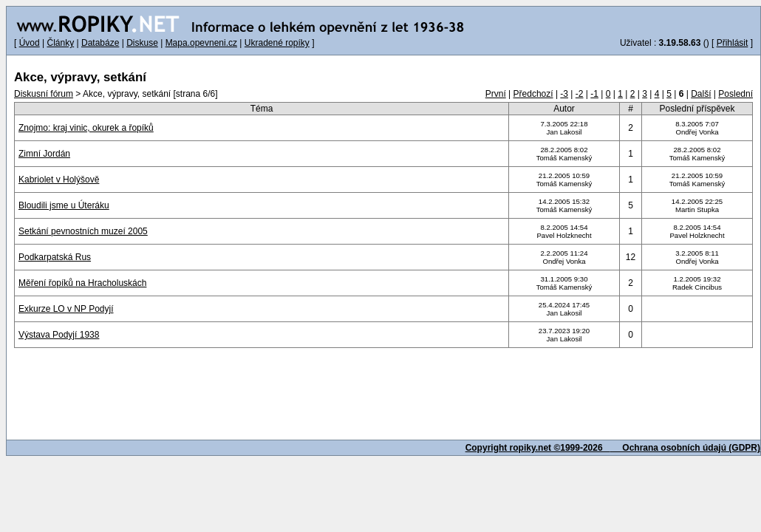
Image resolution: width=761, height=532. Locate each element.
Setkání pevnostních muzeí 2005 (83, 231)
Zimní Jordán (44, 154)
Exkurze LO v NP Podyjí (66, 309)
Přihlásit (733, 43)
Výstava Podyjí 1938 (59, 335)
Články (60, 43)
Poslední (736, 94)
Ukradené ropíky (277, 43)
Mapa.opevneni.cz (201, 43)
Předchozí (533, 94)
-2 (580, 94)
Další (701, 94)
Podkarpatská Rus (55, 257)
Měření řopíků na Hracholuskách (82, 283)
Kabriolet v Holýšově (59, 180)
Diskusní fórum (44, 94)
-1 (594, 94)
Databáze (100, 43)
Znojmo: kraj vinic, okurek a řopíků (86, 128)
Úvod (30, 43)
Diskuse (142, 43)
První (496, 94)
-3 (564, 94)
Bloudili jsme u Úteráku (64, 205)
